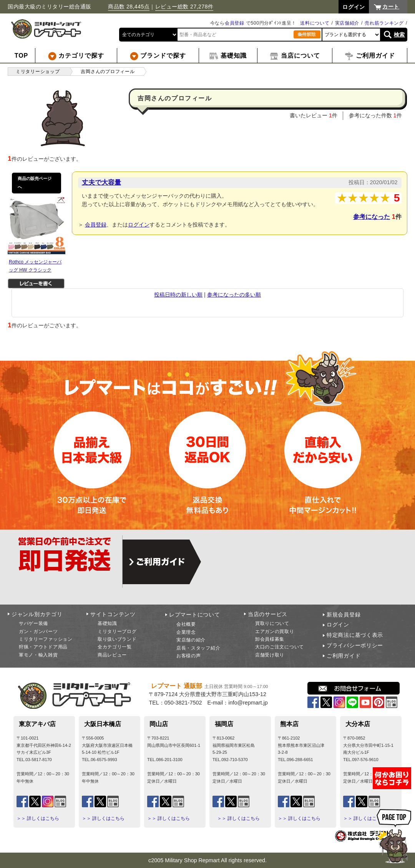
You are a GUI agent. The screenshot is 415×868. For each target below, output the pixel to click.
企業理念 (186, 632)
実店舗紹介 (347, 23)
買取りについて (272, 623)
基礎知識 (107, 623)
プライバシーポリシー (355, 645)
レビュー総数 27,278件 (184, 7)
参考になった (372, 217)
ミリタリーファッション (46, 639)
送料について (315, 23)
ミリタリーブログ (117, 631)
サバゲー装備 (33, 623)
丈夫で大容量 (101, 182)
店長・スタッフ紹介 (198, 648)
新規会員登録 (344, 615)
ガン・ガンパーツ (38, 631)
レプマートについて (194, 615)
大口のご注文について (280, 647)
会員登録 (235, 23)
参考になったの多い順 (234, 295)
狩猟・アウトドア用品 (43, 647)
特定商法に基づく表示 (355, 635)
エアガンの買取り (275, 631)
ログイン (139, 225)
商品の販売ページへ (35, 183)
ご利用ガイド (344, 656)
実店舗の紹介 (191, 640)
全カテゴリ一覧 (115, 647)
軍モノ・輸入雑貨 (38, 655)
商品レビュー (112, 655)
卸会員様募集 (270, 639)
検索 (399, 35)
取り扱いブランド (117, 639)
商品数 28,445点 (129, 7)
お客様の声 (189, 656)
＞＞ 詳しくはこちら (38, 818)
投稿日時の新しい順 (178, 295)
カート (391, 7)
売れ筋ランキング (384, 23)
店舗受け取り (270, 655)
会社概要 (186, 624)
